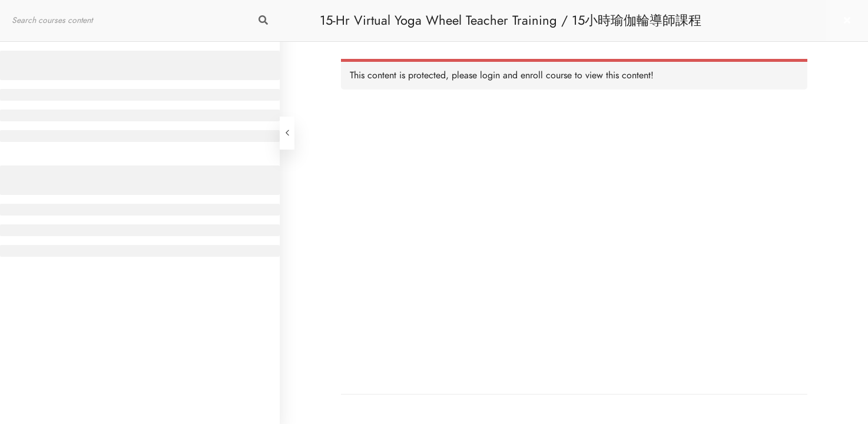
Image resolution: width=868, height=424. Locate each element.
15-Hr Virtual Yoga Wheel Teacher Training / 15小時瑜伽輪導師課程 (511, 20)
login (490, 75)
